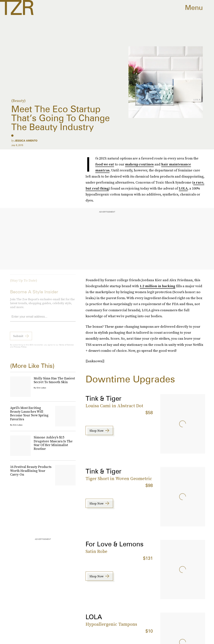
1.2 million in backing (157, 286)
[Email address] (43, 319)
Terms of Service (66, 347)
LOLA (183, 188)
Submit (18, 339)
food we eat (105, 164)
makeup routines (139, 164)
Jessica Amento (26, 141)
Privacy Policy (20, 349)
